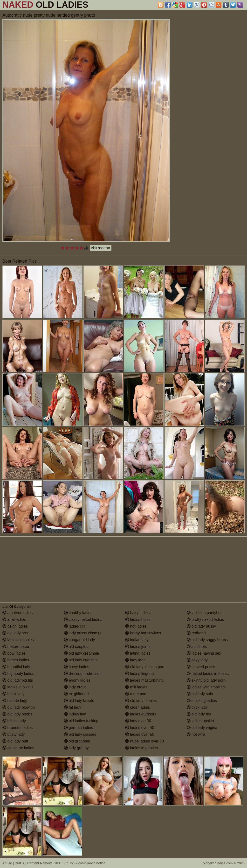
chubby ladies (78, 613)
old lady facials (79, 701)
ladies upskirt (200, 721)
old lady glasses (80, 734)
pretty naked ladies (205, 619)
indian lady (137, 640)
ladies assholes (18, 640)
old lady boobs (17, 714)
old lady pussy (201, 626)
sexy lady (197, 660)
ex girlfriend (76, 694)
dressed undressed (83, 674)
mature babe (16, 647)
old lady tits (199, 714)
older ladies (137, 707)
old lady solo (200, 694)
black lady (14, 694)
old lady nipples (141, 701)
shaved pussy (201, 667)
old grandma (77, 741)
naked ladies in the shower (212, 674)
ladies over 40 (140, 728)
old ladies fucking (81, 721)
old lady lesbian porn (145, 667)
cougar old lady (79, 640)
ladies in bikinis (18, 687)
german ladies (79, 728)
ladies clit (74, 626)
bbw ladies (14, 653)
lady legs (135, 660)
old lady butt (15, 741)
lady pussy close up (83, 633)
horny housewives (143, 633)
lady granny (76, 748)
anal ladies (14, 619)
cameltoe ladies (18, 748)
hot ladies (136, 626)
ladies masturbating (144, 680)
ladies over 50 (140, 734)
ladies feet (75, 714)
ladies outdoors (141, 714)
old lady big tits (18, 680)
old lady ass (15, 633)
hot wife (196, 734)
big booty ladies (18, 674)
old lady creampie (82, 653)
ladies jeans (138, 647)
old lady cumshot (81, 660)
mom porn (136, 694)
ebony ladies (77, 680)
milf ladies (136, 687)
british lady (14, 721)
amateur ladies (17, 613)
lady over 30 (138, 721)
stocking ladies (202, 701)
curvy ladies (77, 667)
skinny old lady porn (206, 680)
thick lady (197, 707)
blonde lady (15, 701)
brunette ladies (17, 728)
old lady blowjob (19, 707)
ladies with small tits (206, 687)
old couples (76, 647)
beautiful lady (16, 667)
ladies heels (138, 619)
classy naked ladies (83, 619)
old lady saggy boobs (207, 640)
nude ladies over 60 (144, 741)
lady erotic (75, 687)
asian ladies (15, 626)
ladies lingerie (139, 674)
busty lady (14, 734)
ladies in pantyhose (206, 613)
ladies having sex (204, 653)
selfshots (197, 647)
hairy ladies (137, 613)
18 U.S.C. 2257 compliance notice (80, 863)
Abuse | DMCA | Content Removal (28, 863)
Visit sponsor (101, 248)
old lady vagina (202, 728)
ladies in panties (141, 748)
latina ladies (138, 653)
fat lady (73, 707)
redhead (196, 633)
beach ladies (16, 660)
